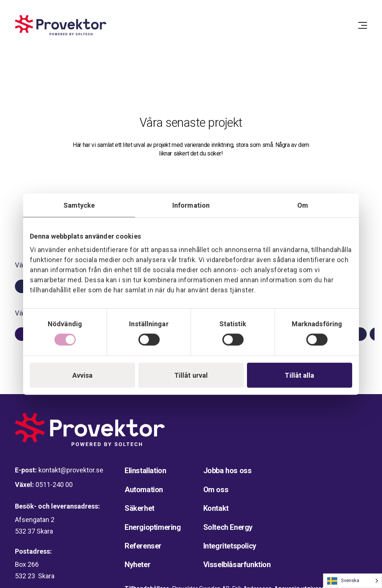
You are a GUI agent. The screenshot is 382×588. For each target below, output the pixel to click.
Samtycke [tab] (79, 205)
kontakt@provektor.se (71, 470)
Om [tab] (303, 205)
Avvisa (83, 375)
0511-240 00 (54, 485)
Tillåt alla (299, 375)
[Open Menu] (363, 25)
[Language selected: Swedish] (353, 581)
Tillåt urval (191, 375)
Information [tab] (191, 205)
